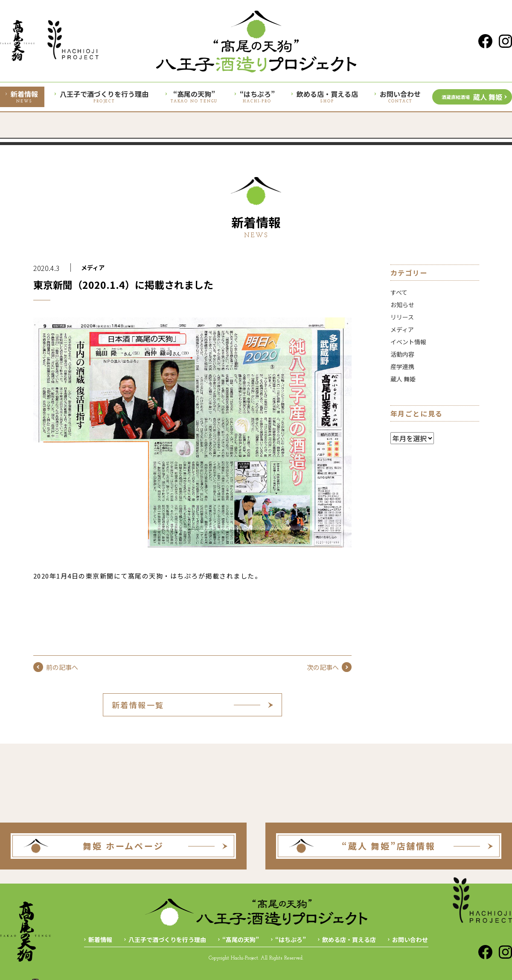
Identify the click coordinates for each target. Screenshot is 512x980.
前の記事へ (56, 667)
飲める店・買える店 (349, 939)
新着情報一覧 (138, 705)
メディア (93, 268)
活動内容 (402, 354)
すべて (399, 292)
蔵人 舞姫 (472, 97)
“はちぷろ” (291, 939)
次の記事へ (329, 667)
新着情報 (100, 939)
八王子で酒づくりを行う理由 (167, 939)
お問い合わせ (410, 939)
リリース (402, 317)
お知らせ (402, 305)
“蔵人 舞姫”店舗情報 (389, 846)
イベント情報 (408, 342)
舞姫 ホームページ (123, 846)
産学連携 (402, 366)
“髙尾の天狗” (241, 939)
